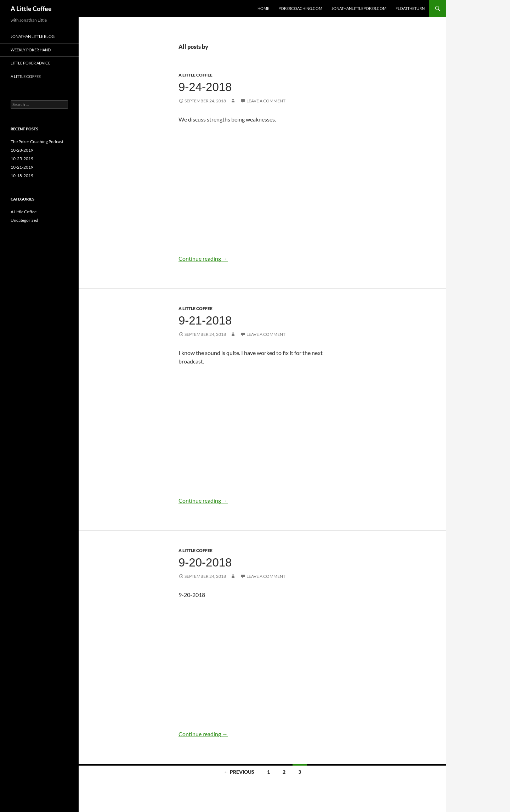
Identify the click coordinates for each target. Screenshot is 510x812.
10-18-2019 (22, 176)
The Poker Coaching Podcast (37, 142)
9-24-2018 (205, 87)
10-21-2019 (22, 167)
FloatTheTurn (410, 8)
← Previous (239, 772)
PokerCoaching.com (300, 8)
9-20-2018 (205, 562)
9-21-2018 (205, 320)
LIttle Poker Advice (30, 63)
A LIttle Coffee (26, 76)
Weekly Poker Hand (31, 50)
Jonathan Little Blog (33, 36)
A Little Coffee (31, 9)
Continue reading (203, 258)
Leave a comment (266, 101)
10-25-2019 (22, 159)
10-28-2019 (22, 150)
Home (263, 8)
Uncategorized (24, 220)
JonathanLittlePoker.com (359, 8)
